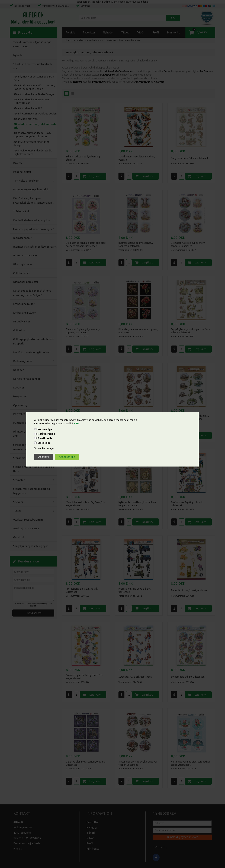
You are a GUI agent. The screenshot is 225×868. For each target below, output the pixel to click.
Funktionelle (45, 438)
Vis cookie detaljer (44, 448)
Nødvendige (45, 429)
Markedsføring (46, 434)
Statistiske (44, 443)
